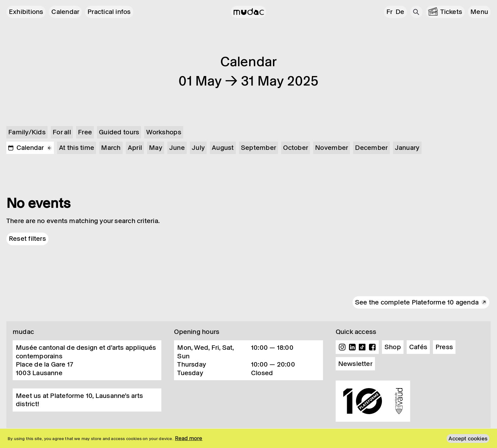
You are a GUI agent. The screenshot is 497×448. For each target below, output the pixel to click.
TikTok (362, 347)
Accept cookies (468, 438)
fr (389, 12)
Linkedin (352, 347)
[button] (479, 12)
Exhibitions (26, 12)
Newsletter (355, 364)
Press (444, 347)
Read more (189, 438)
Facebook (372, 347)
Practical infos (109, 12)
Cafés (418, 347)
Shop (393, 347)
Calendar (65, 12)
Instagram (342, 347)
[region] (248, 438)
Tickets (451, 12)
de (400, 12)
